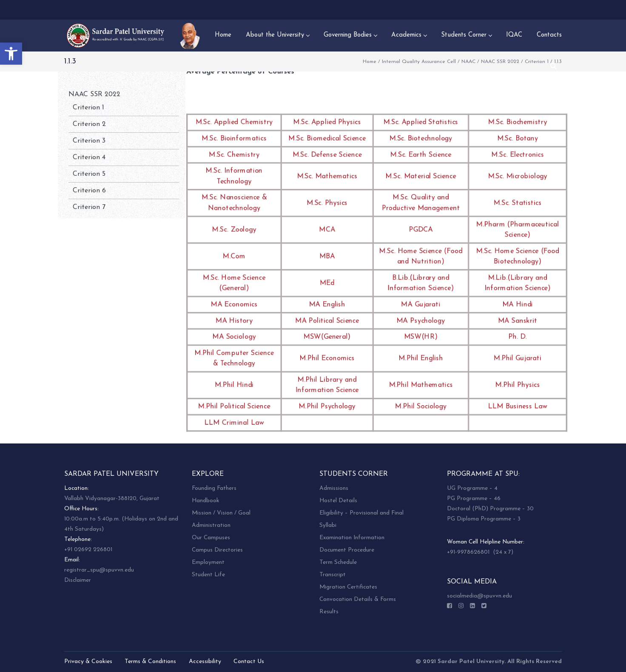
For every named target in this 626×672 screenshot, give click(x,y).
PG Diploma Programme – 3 (484, 519)
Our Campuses (211, 538)
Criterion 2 (89, 124)
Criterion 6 (89, 191)
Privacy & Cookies (88, 662)
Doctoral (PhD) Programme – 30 (490, 509)
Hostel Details (338, 501)
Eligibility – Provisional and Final (361, 513)
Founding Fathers (214, 488)
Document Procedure (347, 550)
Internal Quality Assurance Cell (419, 62)
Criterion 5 (89, 174)
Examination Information (352, 538)
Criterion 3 (89, 141)
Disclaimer (78, 580)
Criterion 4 (89, 157)
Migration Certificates (348, 587)
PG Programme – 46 (474, 499)
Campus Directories (217, 550)
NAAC (468, 62)
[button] (11, 54)
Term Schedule (338, 562)
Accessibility (205, 662)
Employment (208, 562)
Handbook (205, 501)
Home (370, 62)
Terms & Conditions (150, 662)
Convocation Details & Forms (358, 599)
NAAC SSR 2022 (500, 62)
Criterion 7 (89, 207)
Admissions (334, 488)
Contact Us (249, 662)
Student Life (208, 575)
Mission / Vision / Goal (221, 513)
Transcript (333, 575)
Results (329, 612)
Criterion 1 (88, 108)
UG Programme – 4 (472, 488)
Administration (211, 525)
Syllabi (328, 525)
